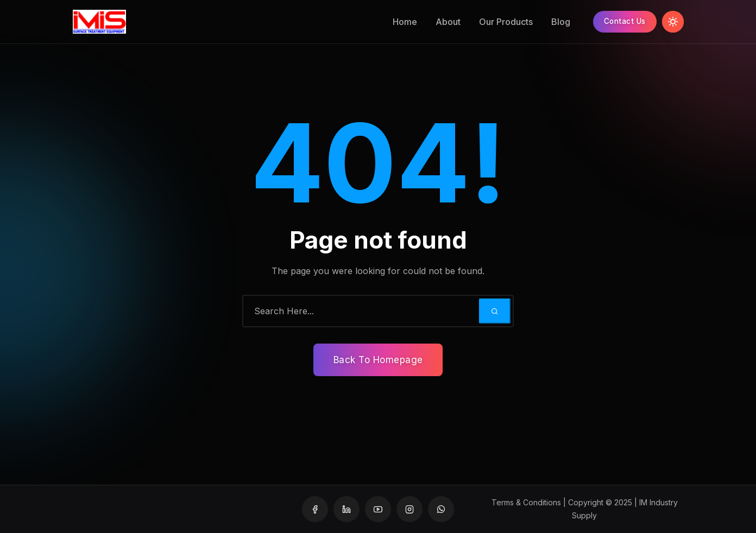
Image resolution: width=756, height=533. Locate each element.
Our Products (501, 22)
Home (400, 22)
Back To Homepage (378, 360)
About (443, 22)
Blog (556, 22)
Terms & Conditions (526, 502)
